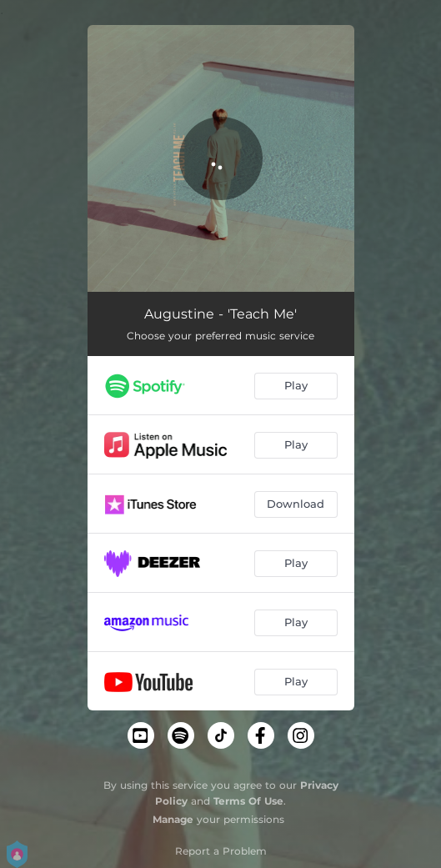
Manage (173, 819)
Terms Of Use (248, 801)
